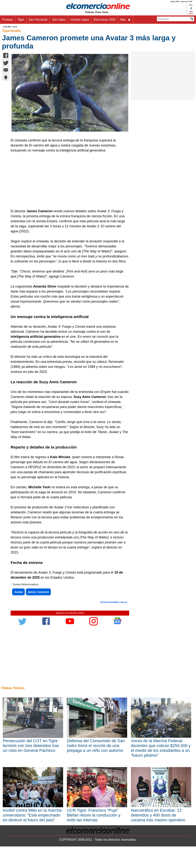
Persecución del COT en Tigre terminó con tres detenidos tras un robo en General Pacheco (31, 746)
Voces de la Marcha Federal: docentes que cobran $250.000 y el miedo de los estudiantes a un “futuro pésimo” (161, 748)
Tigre (21, 20)
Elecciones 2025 (105, 20)
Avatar (18, 592)
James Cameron (38, 592)
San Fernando (38, 20)
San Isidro (59, 20)
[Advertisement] (68, 181)
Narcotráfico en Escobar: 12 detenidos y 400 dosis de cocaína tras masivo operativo (158, 815)
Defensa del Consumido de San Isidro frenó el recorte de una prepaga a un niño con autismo (96, 746)
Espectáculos (12, 31)
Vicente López (80, 20)
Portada (7, 20)
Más (125, 20)
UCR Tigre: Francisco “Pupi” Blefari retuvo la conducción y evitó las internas (94, 815)
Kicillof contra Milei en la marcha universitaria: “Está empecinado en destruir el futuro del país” (32, 815)
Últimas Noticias (13, 688)
